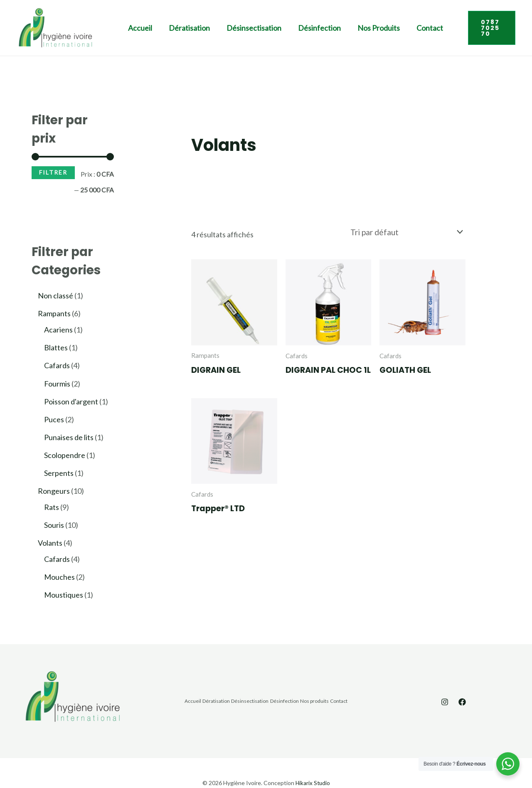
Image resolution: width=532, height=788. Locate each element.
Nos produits (354, 28)
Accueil (132, 28)
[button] (479, 28)
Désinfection (299, 28)
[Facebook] (462, 682)
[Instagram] (445, 682)
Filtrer (53, 172)
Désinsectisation (237, 28)
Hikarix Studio (313, 763)
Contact (401, 28)
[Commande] (410, 231)
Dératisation (177, 28)
